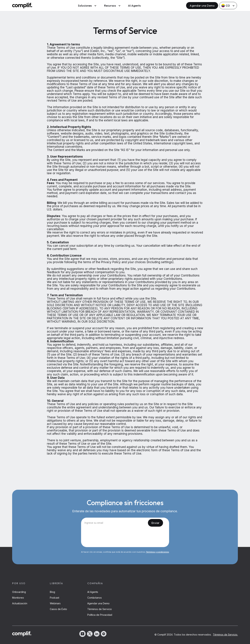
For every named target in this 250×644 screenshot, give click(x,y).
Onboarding (19, 592)
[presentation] (125, 538)
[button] (86, 6)
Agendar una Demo (202, 6)
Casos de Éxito (58, 609)
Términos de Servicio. (225, 635)
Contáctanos (95, 598)
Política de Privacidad (100, 615)
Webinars (55, 603)
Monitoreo (18, 598)
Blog (52, 592)
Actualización (20, 603)
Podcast (55, 598)
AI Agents (134, 6)
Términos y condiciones (157, 552)
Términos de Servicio (100, 609)
